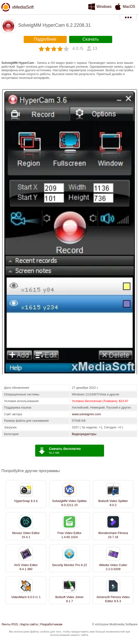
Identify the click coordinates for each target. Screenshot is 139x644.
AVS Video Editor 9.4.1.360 (26, 567)
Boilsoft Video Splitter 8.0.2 (113, 503)
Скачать (90, 39)
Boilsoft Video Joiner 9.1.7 (69, 599)
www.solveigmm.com (86, 414)
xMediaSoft (23, 7)
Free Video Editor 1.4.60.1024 (69, 535)
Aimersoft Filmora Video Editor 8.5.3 (113, 599)
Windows (104, 7)
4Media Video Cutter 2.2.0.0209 (113, 567)
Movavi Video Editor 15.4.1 (26, 535)
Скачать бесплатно (65, 449)
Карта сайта (29, 624)
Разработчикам (51, 624)
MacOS (129, 7)
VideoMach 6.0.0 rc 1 (26, 597)
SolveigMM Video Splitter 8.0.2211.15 (69, 503)
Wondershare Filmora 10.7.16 (113, 535)
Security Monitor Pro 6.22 (69, 565)
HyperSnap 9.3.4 (26, 501)
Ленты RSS (10, 624)
